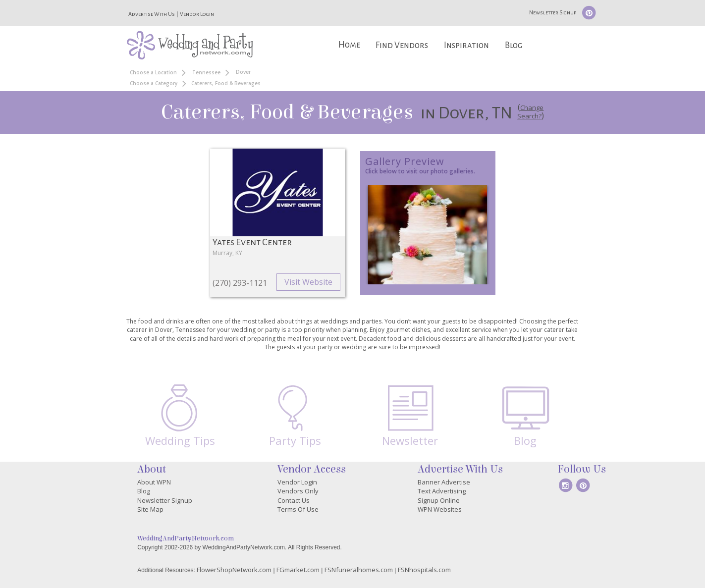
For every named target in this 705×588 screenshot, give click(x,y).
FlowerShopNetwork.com (234, 570)
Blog (514, 45)
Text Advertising (442, 491)
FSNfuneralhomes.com (359, 570)
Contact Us (294, 500)
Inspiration (466, 45)
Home (349, 45)
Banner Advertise (444, 482)
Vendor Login (197, 14)
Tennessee (206, 72)
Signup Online (439, 500)
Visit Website (308, 282)
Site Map (150, 509)
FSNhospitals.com (424, 570)
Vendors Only (298, 491)
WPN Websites (440, 509)
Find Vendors (402, 45)
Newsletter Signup (553, 12)
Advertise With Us (152, 14)
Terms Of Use (298, 509)
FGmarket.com (298, 570)
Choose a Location (153, 72)
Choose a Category (154, 83)
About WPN (154, 482)
